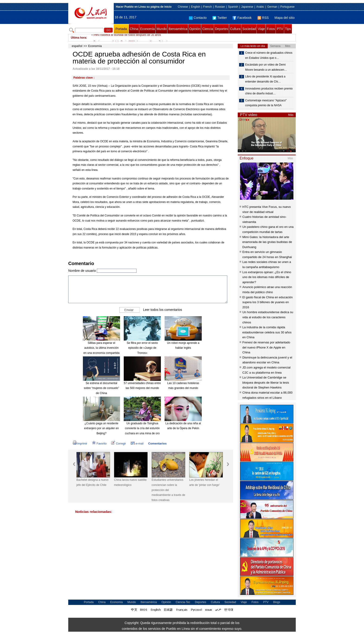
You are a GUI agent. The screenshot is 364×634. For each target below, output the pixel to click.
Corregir (119, 444)
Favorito (99, 444)
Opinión (195, 29)
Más (291, 115)
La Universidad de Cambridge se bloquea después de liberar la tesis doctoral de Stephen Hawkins (266, 382)
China (134, 29)
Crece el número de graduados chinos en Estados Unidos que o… (269, 55)
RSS (263, 18)
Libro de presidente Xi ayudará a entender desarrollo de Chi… (265, 79)
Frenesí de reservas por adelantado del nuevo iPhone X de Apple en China (266, 347)
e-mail (137, 444)
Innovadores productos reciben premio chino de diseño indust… (269, 91)
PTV (280, 29)
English (196, 7)
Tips (288, 29)
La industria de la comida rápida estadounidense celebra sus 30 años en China (267, 332)
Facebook (242, 18)
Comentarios (157, 443)
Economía (148, 29)
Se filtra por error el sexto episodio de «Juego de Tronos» (142, 348)
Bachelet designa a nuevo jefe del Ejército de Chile (92, 482)
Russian (220, 7)
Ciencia (208, 29)
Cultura (235, 29)
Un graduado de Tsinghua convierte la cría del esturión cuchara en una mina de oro (142, 428)
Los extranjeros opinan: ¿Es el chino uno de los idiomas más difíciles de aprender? (267, 277)
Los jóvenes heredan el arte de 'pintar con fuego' (204, 482)
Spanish (233, 7)
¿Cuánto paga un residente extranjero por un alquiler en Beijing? (101, 428)
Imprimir (80, 444)
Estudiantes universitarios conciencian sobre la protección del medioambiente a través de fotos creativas (168, 490)
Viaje (261, 29)
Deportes (222, 29)
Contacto (198, 18)
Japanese (247, 7)
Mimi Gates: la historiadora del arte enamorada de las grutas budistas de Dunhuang (267, 242)
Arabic (260, 7)
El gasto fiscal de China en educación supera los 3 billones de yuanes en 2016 (268, 302)
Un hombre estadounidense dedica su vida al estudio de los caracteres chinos (268, 317)
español (77, 46)
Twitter (220, 18)
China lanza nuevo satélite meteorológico (130, 482)
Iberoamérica (178, 29)
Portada (121, 29)
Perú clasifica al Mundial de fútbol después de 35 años (127, 38)
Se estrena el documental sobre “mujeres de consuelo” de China (101, 388)
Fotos (271, 29)
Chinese (183, 7)
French (207, 7)
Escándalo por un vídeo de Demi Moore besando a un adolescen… (266, 67)
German (272, 7)
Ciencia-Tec (183, 602)
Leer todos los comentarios (162, 310)
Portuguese (288, 7)
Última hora (78, 38)
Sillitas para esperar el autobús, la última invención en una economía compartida (101, 348)
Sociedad (249, 29)
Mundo (162, 29)
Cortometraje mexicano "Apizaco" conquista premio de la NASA (266, 103)
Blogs (277, 602)
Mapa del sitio (285, 18)
